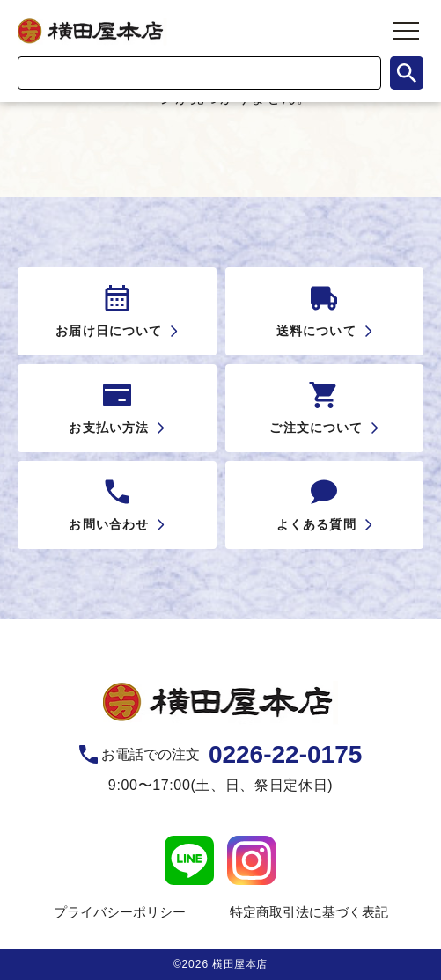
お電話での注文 (232, 755)
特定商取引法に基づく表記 (309, 912)
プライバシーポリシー (120, 912)
